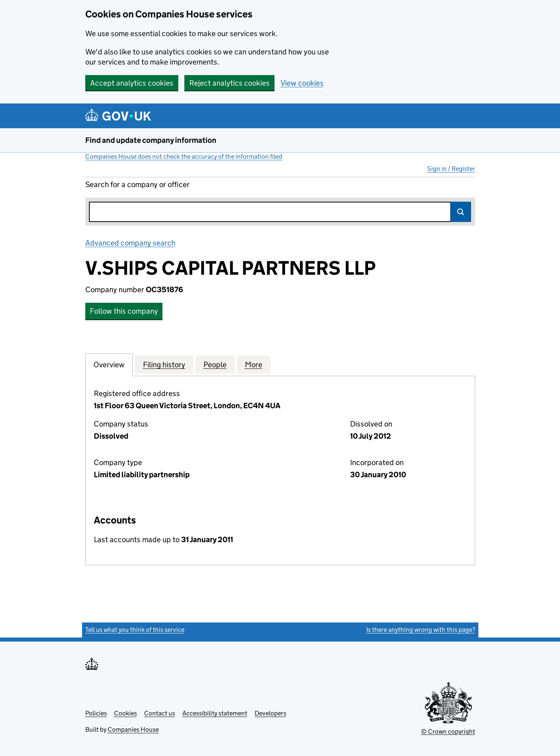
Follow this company (124, 311)
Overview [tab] (109, 364)
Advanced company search (130, 243)
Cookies (125, 713)
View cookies (302, 83)
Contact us (160, 713)
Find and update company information (151, 140)
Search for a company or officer (137, 184)
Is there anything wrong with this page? (421, 630)
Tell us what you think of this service (135, 630)
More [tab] (254, 364)
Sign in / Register (451, 169)
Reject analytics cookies (229, 83)
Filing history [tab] (164, 364)
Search (461, 212)
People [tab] (215, 364)
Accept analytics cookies (132, 83)
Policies (96, 713)
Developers (270, 713)
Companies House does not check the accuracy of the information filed (184, 156)
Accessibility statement (215, 713)
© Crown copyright (448, 731)
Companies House (133, 729)
